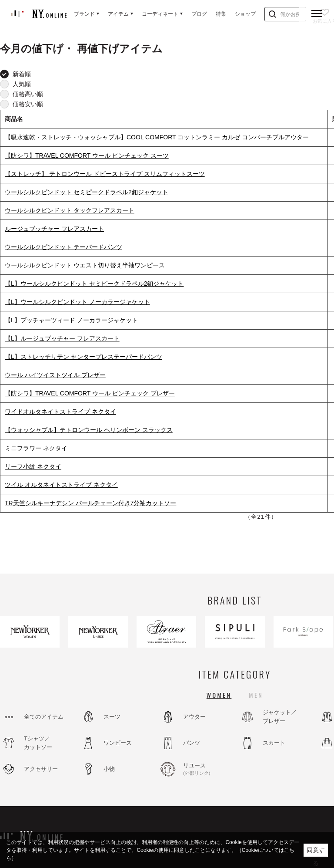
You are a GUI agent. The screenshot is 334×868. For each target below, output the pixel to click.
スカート (274, 743)
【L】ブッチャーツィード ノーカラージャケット (71, 320)
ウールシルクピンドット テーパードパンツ (63, 247)
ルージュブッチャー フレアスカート (54, 229)
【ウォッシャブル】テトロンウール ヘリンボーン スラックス (89, 430)
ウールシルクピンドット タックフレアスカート (70, 210)
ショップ (245, 14)
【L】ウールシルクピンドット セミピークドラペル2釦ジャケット (94, 284)
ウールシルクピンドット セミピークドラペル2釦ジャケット (87, 192)
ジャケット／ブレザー (280, 717)
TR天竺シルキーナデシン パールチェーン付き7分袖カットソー (90, 503)
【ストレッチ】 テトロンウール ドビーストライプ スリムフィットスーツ (105, 174)
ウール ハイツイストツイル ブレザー (55, 375)
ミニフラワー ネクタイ (36, 448)
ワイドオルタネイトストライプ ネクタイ (60, 412)
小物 (109, 769)
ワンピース (118, 743)
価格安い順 (28, 104)
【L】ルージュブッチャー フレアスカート (62, 338)
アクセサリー (41, 769)
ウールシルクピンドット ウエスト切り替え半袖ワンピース (85, 265)
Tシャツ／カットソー (38, 743)
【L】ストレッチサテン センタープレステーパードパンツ (83, 357)
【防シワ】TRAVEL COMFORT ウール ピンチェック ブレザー (90, 393)
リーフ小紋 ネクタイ (33, 466)
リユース (207, 770)
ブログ (199, 14)
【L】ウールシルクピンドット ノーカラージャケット (77, 302)
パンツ (192, 743)
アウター (194, 717)
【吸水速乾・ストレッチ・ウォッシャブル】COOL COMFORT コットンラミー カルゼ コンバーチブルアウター (157, 137)
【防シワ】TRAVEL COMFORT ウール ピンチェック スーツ (87, 155)
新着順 (22, 74)
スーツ (112, 717)
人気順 (22, 84)
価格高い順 (28, 94)
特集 (221, 14)
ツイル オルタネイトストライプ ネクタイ (61, 485)
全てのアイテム (44, 717)
